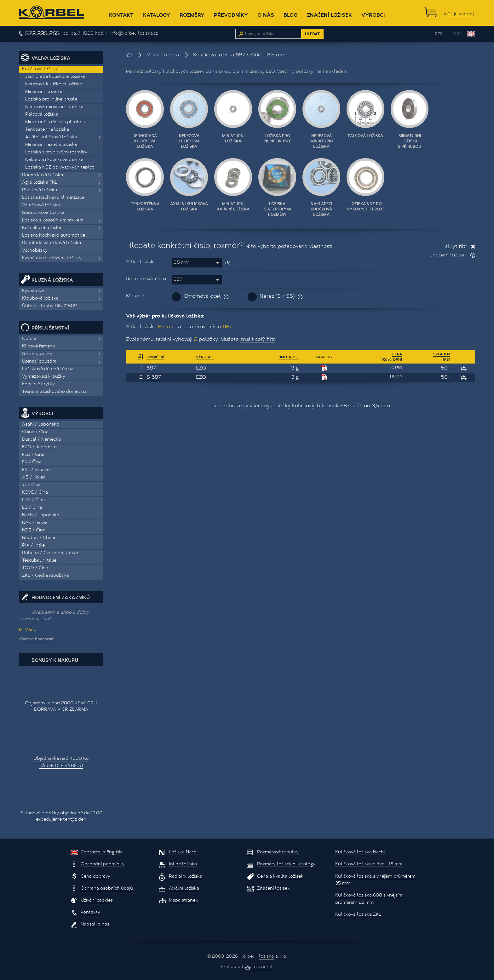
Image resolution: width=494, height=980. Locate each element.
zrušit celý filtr (258, 340)
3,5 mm (181, 263)
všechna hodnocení (37, 639)
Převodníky (231, 15)
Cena (397, 354)
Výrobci (373, 15)
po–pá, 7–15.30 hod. (83, 34)
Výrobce (205, 357)
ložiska (266, 957)
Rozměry (192, 15)
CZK (438, 34)
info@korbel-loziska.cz (134, 34)
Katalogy (157, 15)
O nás (266, 15)
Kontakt (121, 15)
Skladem (442, 354)
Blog (290, 15)
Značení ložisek (329, 15)
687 (178, 280)
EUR (457, 34)
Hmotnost (289, 357)
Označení (155, 357)
